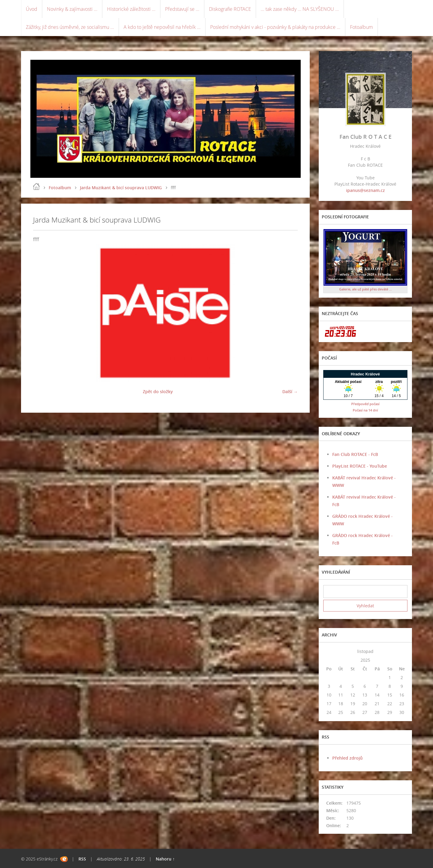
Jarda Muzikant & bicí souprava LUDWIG (121, 188)
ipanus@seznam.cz (365, 190)
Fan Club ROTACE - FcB (355, 454)
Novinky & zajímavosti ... (72, 9)
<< (329, 651)
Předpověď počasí (365, 404)
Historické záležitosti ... (131, 9)
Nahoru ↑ (165, 859)
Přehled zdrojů (347, 758)
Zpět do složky (158, 392)
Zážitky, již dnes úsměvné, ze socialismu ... (70, 27)
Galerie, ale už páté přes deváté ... (365, 289)
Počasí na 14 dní (365, 410)
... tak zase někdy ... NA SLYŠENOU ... (300, 9)
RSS (82, 859)
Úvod (32, 9)
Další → (290, 392)
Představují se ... (182, 9)
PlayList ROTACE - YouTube (360, 466)
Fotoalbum (361, 27)
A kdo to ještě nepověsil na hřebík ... (162, 27)
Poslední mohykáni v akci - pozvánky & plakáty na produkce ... (275, 27)
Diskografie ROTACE (230, 9)
